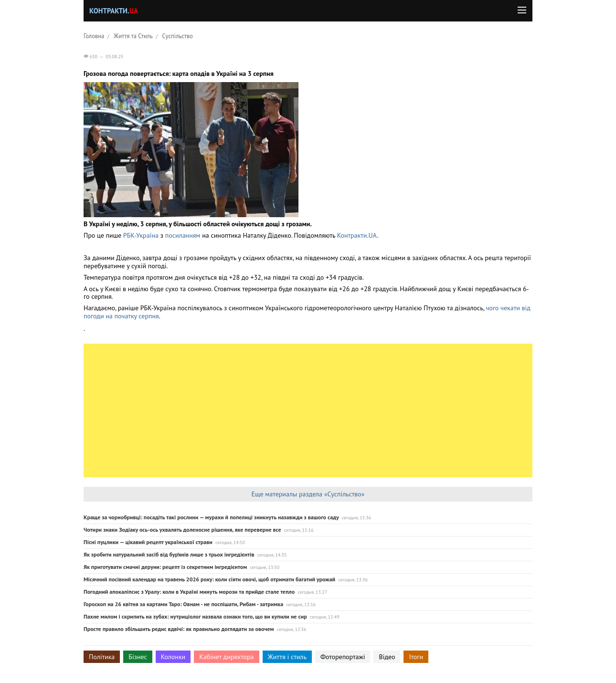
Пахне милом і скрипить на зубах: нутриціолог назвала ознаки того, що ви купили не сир (195, 616)
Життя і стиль (287, 657)
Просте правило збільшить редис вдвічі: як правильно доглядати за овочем (179, 629)
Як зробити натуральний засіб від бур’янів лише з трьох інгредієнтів (169, 554)
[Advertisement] (308, 410)
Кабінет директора (226, 657)
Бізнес (138, 657)
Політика (102, 657)
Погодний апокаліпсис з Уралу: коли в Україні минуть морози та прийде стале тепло (189, 592)
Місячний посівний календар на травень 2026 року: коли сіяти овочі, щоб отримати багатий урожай (209, 579)
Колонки (173, 657)
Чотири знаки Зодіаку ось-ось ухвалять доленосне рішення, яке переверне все (182, 530)
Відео (387, 657)
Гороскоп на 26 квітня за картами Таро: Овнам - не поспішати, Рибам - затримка (183, 604)
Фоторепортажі (343, 657)
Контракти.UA (357, 235)
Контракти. (114, 11)
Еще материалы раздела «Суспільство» (308, 494)
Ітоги (416, 657)
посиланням (183, 235)
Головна (94, 36)
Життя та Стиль (133, 36)
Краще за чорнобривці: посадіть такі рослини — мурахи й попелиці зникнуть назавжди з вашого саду (211, 517)
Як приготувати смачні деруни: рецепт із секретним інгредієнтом (165, 567)
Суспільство (178, 36)
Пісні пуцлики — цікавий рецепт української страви (148, 542)
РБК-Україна (141, 235)
